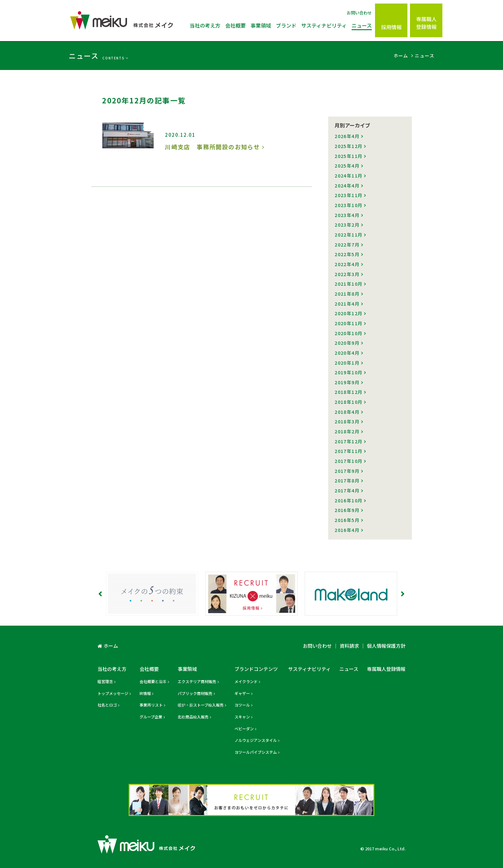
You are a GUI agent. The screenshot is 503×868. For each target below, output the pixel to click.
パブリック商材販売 (195, 693)
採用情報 (391, 27)
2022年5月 (347, 254)
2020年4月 (347, 353)
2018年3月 (347, 421)
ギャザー (242, 693)
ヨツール (242, 705)
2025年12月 (349, 146)
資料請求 (349, 646)
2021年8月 (347, 294)
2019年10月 (349, 372)
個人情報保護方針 (386, 646)
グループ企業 (151, 717)
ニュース (362, 25)
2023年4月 (347, 215)
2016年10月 (349, 500)
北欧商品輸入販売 (193, 717)
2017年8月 (347, 481)
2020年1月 (347, 363)
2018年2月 (347, 431)
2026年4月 (347, 136)
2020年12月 (349, 313)
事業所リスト (151, 705)
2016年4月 (347, 530)
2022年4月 (347, 264)
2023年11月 (349, 195)
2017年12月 (349, 441)
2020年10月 (349, 333)
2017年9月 (347, 471)
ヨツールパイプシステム (256, 752)
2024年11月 (349, 176)
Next (402, 594)
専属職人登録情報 (426, 23)
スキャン (242, 717)
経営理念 (105, 681)
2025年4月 (347, 166)
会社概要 (235, 25)
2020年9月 (347, 343)
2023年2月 (347, 225)
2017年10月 (349, 461)
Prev (101, 594)
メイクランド (246, 681)
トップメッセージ (113, 693)
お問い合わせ (359, 13)
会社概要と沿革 (153, 681)
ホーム (111, 646)
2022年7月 (347, 245)
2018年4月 (347, 412)
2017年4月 (347, 490)
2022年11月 (349, 235)
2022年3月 (347, 274)
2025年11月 (349, 156)
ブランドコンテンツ (256, 669)
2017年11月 (349, 451)
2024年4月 (347, 186)
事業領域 (261, 25)
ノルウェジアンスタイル (256, 740)
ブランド (286, 25)
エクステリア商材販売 (197, 681)
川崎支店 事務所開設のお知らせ (213, 147)
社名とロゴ (107, 705)
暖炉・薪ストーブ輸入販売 (201, 705)
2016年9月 (347, 510)
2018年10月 (349, 402)
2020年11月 (349, 323)
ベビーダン (244, 729)
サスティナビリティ (324, 25)
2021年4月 (347, 304)
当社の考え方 (205, 25)
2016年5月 (347, 520)
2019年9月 (347, 382)
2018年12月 (349, 392)
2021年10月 (349, 284)
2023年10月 (349, 205)
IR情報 (145, 693)
